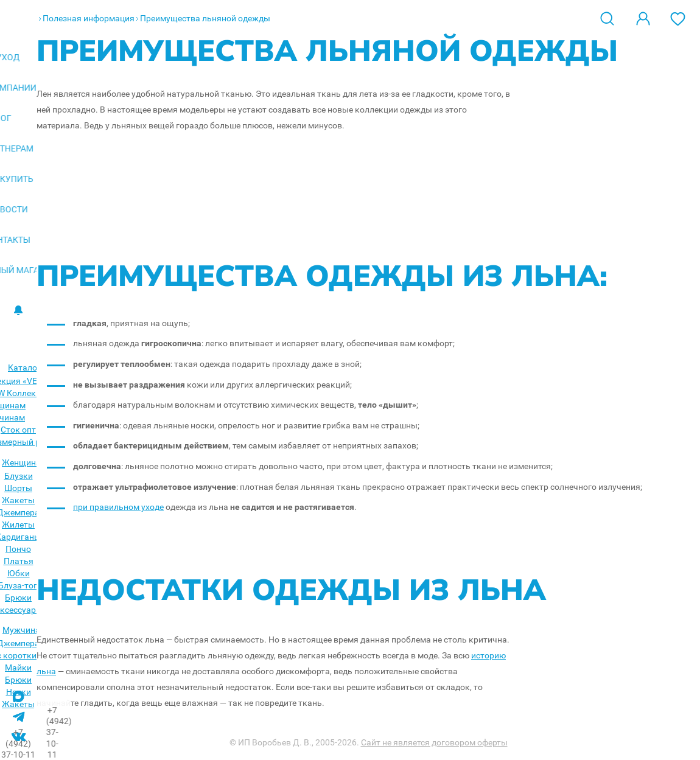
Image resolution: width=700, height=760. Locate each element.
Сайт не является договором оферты (434, 742)
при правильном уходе (118, 507)
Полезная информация (89, 18)
